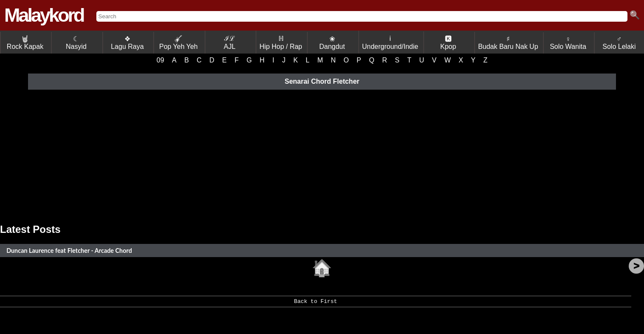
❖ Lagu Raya (127, 43)
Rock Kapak (25, 43)
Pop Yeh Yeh (179, 43)
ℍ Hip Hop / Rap (281, 42)
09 (160, 60)
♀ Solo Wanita (568, 43)
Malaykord (44, 15)
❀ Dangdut (332, 43)
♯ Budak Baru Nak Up (508, 43)
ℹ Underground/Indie (390, 42)
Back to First (316, 304)
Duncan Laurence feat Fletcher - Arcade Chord (69, 250)
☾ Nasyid (76, 43)
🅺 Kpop (448, 43)
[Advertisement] (322, 156)
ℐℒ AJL (230, 42)
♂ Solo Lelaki (619, 43)
